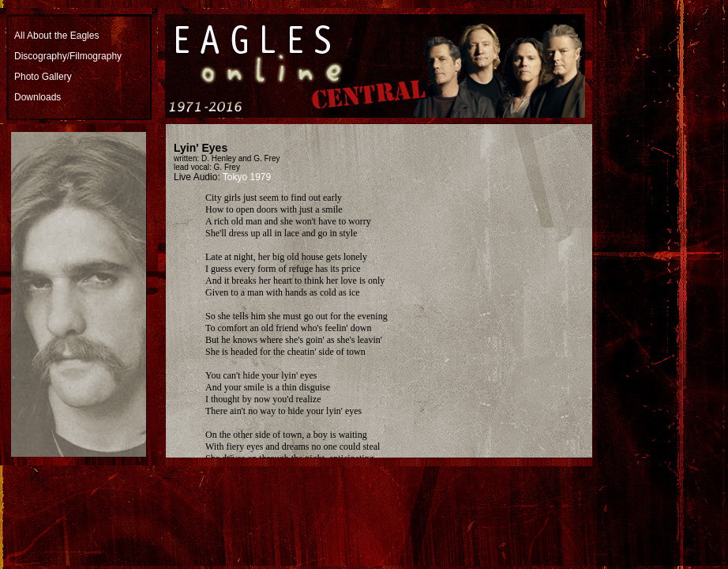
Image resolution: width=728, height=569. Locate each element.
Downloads (38, 97)
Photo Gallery (43, 77)
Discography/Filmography (68, 56)
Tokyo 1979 (247, 177)
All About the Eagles (56, 36)
